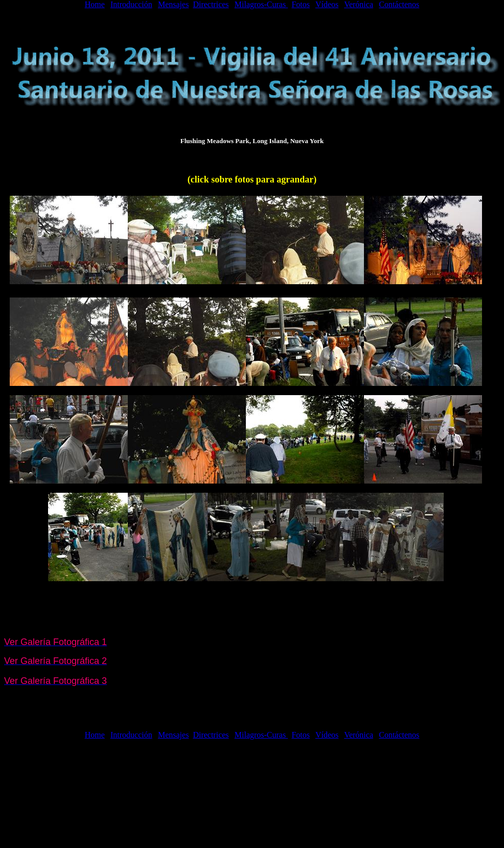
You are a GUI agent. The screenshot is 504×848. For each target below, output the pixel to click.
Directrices (211, 4)
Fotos (301, 4)
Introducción (131, 4)
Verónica (359, 4)
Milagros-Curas (261, 4)
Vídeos (327, 4)
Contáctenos (399, 4)
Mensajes (173, 4)
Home (95, 4)
